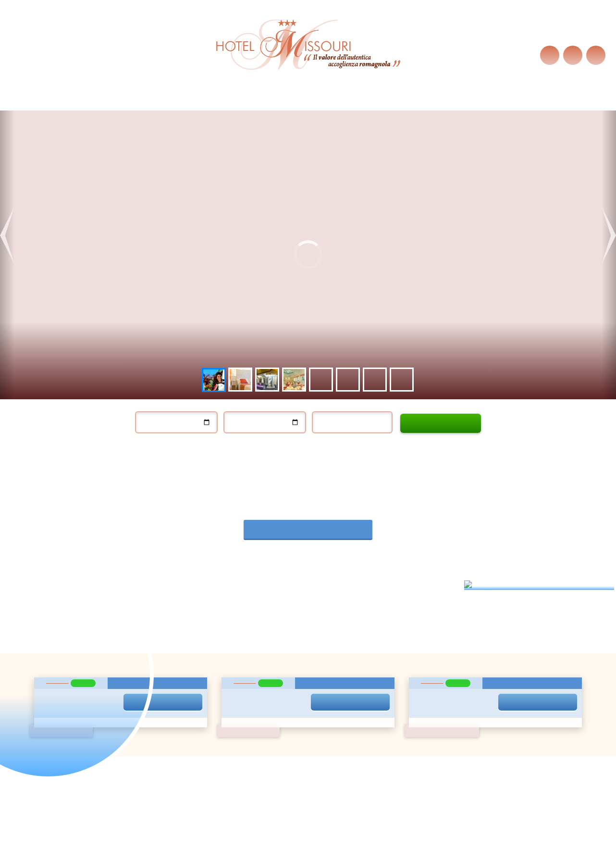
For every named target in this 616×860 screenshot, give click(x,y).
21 (326, 666)
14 (326, 653)
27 (312, 679)
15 (340, 653)
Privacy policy (285, 792)
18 (282, 666)
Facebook (297, 837)
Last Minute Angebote (141, 101)
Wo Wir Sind (351, 101)
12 (296, 653)
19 (296, 666)
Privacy (123, 685)
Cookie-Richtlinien (210, 49)
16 (354, 653)
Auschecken (248, 407)
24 (268, 679)
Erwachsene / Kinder (361, 422)
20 (312, 666)
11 (282, 653)
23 (354, 666)
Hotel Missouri (70, 101)
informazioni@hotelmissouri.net (381, 779)
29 (340, 679)
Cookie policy (331, 792)
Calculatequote (441, 423)
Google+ (319, 837)
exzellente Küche (292, 101)
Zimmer (240, 101)
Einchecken (159, 407)
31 (268, 692)
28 (326, 679)
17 (268, 666)
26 (296, 679)
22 (340, 666)
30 (354, 679)
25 (282, 679)
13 (312, 653)
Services (202, 101)
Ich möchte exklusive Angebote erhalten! (160, 656)
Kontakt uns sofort (431, 716)
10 (268, 653)
